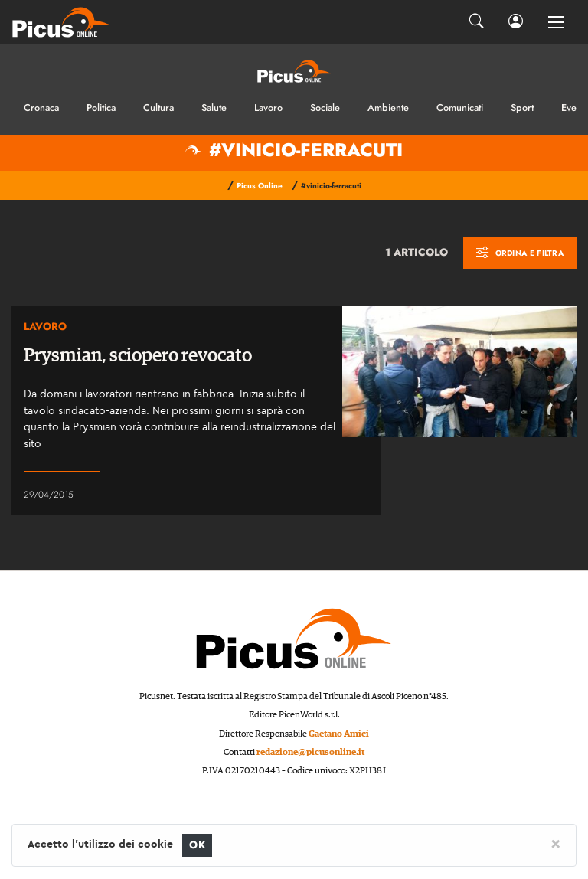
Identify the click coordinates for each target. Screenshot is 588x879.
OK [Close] (197, 845)
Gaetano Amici (339, 734)
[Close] (555, 843)
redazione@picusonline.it (310, 752)
